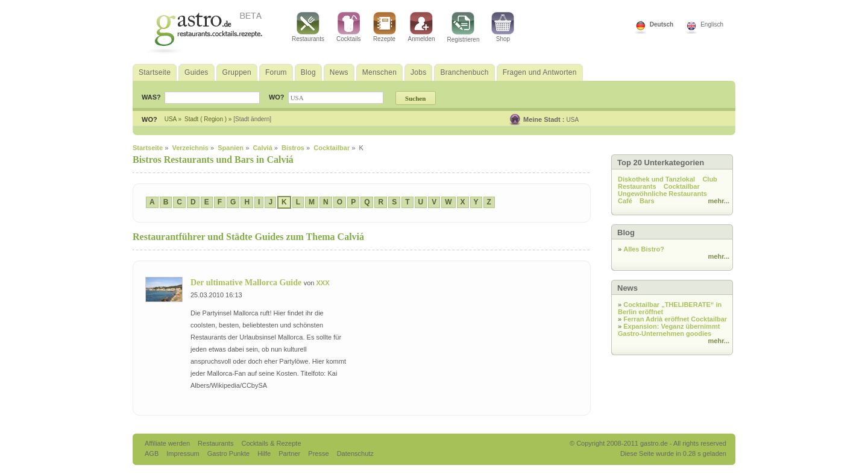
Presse (318, 453)
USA (573, 120)
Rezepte (385, 27)
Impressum (184, 453)
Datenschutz (355, 453)
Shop (503, 27)
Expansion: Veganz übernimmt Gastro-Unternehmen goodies (669, 330)
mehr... (719, 201)
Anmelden (422, 27)
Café (625, 201)
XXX (322, 283)
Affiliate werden (168, 443)
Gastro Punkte (229, 453)
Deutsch (662, 24)
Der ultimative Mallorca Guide (247, 283)
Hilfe (265, 453)
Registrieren (464, 27)
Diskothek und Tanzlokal (656, 179)
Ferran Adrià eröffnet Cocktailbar (675, 319)
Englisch (712, 24)
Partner (290, 453)
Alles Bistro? (644, 249)
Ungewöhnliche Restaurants (662, 194)
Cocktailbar (682, 186)
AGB (153, 453)
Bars (647, 201)
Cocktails (349, 27)
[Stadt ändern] (252, 119)
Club (709, 179)
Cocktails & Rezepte (271, 443)
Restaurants (308, 27)
